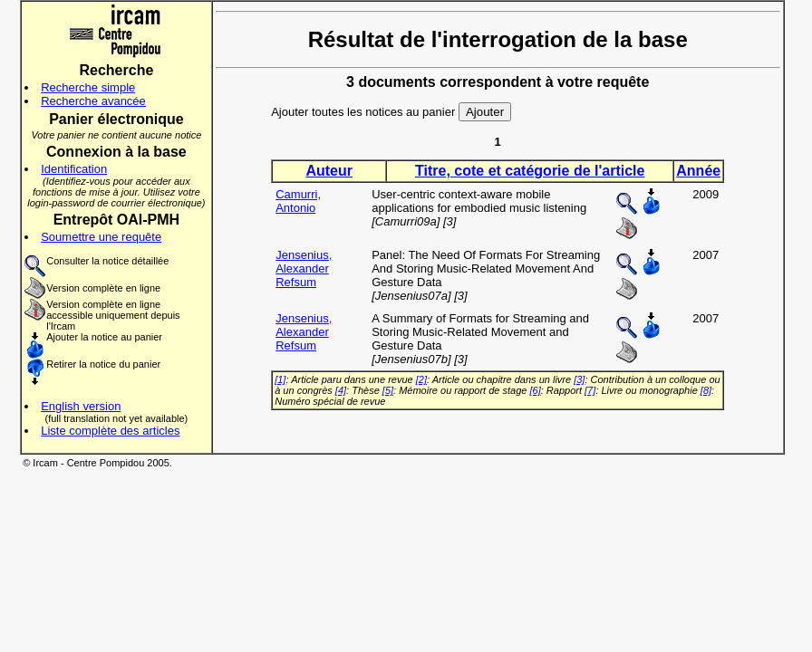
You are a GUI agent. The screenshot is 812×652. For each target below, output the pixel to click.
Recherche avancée (93, 101)
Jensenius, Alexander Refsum (304, 268)
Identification (74, 169)
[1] (280, 379)
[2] (421, 379)
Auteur (329, 171)
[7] (590, 390)
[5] (388, 390)
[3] (579, 379)
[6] (535, 390)
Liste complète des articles (110, 431)
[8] (706, 390)
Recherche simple (88, 87)
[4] (341, 390)
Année (698, 171)
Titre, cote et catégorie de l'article (530, 171)
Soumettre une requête (101, 237)
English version (81, 406)
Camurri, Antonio (298, 201)
